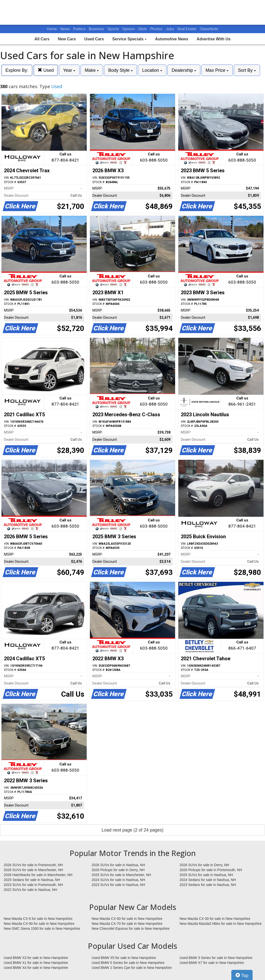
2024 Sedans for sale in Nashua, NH (208, 880)
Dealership (184, 70)
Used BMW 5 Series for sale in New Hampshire (128, 963)
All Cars (42, 39)
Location (152, 70)
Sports (114, 29)
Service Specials (129, 39)
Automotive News (172, 39)
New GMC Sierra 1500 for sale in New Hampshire (42, 929)
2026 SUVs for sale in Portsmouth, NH (33, 865)
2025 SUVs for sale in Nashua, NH (206, 875)
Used (46, 70)
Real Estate (187, 29)
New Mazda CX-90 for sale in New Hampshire (39, 924)
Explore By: (17, 70)
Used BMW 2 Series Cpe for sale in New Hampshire (132, 968)
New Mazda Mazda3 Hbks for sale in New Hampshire (221, 924)
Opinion (129, 29)
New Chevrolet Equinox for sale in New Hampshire (131, 929)
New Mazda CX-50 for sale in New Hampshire (127, 919)
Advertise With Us (214, 39)
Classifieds (209, 29)
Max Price (217, 70)
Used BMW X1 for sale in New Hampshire (36, 963)
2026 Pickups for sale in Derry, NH (118, 870)
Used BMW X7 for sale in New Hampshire (212, 963)
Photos (157, 29)
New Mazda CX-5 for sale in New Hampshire (38, 919)
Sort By (247, 70)
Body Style (120, 70)
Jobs (170, 29)
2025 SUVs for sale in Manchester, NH (121, 875)
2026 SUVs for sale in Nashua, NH (118, 865)
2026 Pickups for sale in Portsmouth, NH (211, 870)
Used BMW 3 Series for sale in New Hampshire (216, 958)
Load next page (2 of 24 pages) (132, 830)
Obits (143, 29)
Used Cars (94, 39)
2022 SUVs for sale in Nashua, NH (30, 890)
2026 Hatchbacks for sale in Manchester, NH (38, 875)
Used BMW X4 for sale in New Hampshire (36, 968)
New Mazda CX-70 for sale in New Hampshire (127, 924)
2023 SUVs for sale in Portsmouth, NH (33, 885)
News (65, 29)
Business (97, 29)
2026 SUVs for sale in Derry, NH (204, 865)
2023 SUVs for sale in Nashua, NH (118, 885)
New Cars (67, 39)
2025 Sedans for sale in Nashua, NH (32, 880)
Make (92, 70)
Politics (79, 29)
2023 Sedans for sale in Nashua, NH (208, 885)
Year (69, 70)
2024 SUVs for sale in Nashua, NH (118, 880)
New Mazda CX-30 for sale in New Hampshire (215, 919)
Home (52, 29)
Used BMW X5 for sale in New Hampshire (124, 958)
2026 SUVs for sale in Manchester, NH (33, 870)
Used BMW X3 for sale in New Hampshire (36, 958)
